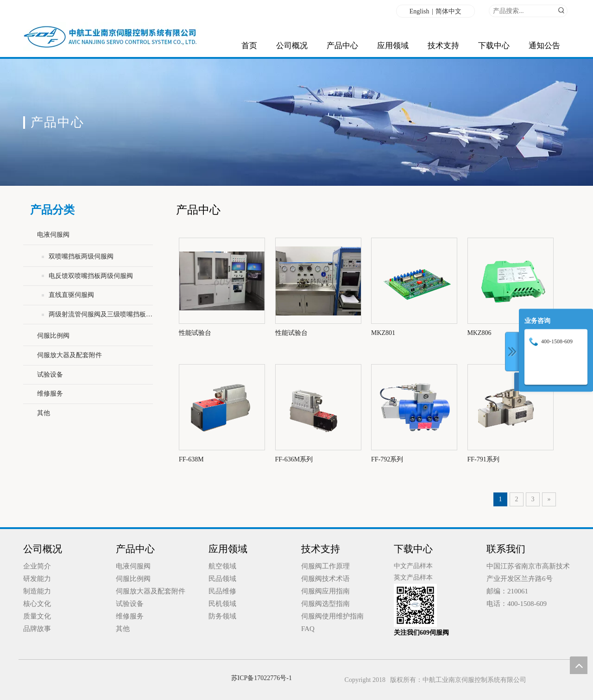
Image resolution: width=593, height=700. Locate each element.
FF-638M (191, 459)
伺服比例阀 (53, 336)
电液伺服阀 (53, 235)
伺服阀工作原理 (325, 566)
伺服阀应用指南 (325, 591)
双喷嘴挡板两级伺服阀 (81, 256)
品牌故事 (37, 629)
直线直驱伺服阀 (71, 295)
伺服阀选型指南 (325, 604)
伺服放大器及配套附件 (69, 355)
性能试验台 (195, 333)
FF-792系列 (387, 459)
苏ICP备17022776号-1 (262, 678)
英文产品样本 (413, 577)
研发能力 (37, 579)
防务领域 (222, 616)
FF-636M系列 (294, 459)
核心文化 (37, 604)
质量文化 (37, 616)
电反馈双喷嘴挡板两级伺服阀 (91, 276)
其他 (44, 413)
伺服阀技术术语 (325, 579)
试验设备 (50, 375)
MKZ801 (383, 333)
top (579, 665)
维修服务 (50, 394)
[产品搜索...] (522, 11)
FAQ (308, 629)
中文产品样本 (413, 566)
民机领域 (222, 604)
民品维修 (222, 591)
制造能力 (37, 591)
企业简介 (37, 566)
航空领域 (222, 566)
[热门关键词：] (561, 11)
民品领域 (222, 579)
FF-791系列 (483, 459)
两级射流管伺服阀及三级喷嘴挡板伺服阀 (101, 314)
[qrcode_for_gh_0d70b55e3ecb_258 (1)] (415, 605)
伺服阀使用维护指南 (332, 616)
